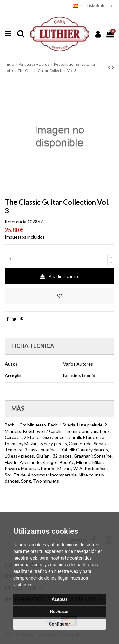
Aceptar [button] (60, 599)
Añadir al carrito (60, 276)
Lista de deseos (100, 6)
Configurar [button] (60, 624)
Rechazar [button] (60, 612)
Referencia (16, 222)
